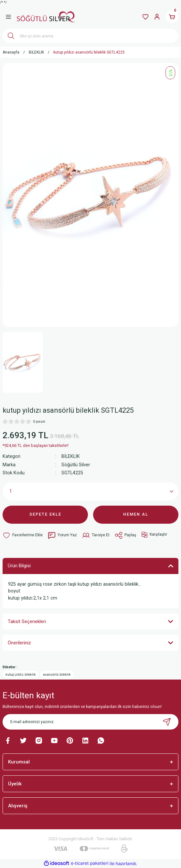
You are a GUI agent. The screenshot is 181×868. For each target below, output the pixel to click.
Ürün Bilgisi (19, 566)
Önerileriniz (19, 643)
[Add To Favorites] (23, 535)
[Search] (90, 36)
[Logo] (46, 17)
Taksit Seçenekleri (27, 621)
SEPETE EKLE (45, 514)
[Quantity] (90, 491)
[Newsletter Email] (90, 722)
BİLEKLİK (71, 456)
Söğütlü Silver (76, 465)
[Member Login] (157, 17)
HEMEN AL (136, 514)
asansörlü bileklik (57, 675)
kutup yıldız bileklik (21, 675)
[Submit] (167, 722)
